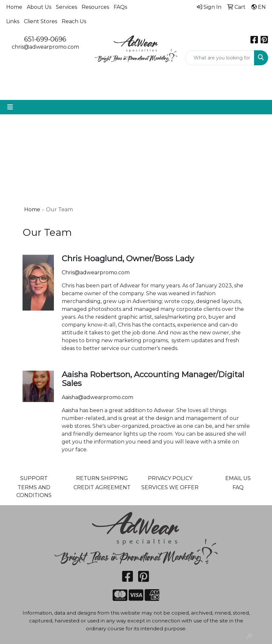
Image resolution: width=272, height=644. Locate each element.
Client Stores (40, 21)
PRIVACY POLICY (170, 478)
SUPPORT (34, 478)
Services (66, 7)
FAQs (120, 7)
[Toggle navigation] (10, 107)
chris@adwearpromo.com (45, 47)
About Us (39, 7)
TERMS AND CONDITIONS (34, 491)
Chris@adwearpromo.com (96, 273)
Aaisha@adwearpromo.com (97, 397)
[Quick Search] (220, 58)
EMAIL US (238, 478)
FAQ (238, 487)
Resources (95, 7)
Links (13, 21)
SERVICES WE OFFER (170, 487)
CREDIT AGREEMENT (102, 487)
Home (14, 7)
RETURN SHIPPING (102, 478)
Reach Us (74, 21)
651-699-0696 (45, 39)
